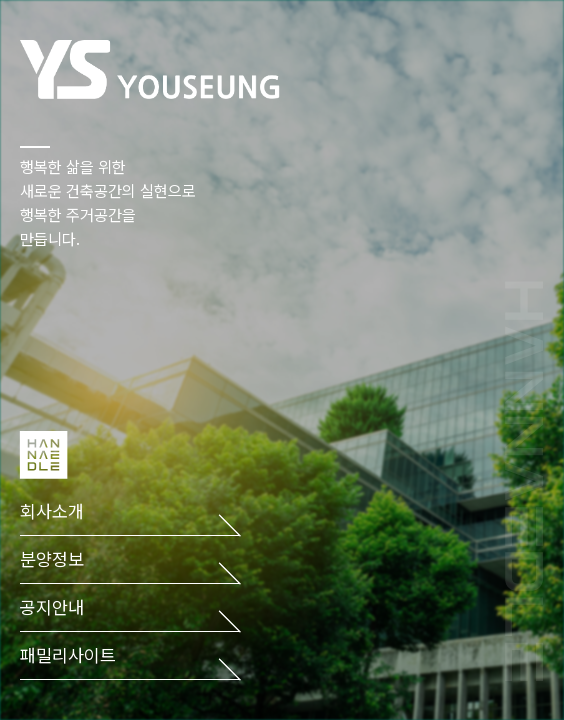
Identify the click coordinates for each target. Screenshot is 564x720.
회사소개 (52, 511)
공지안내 (52, 607)
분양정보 (52, 559)
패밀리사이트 (68, 655)
